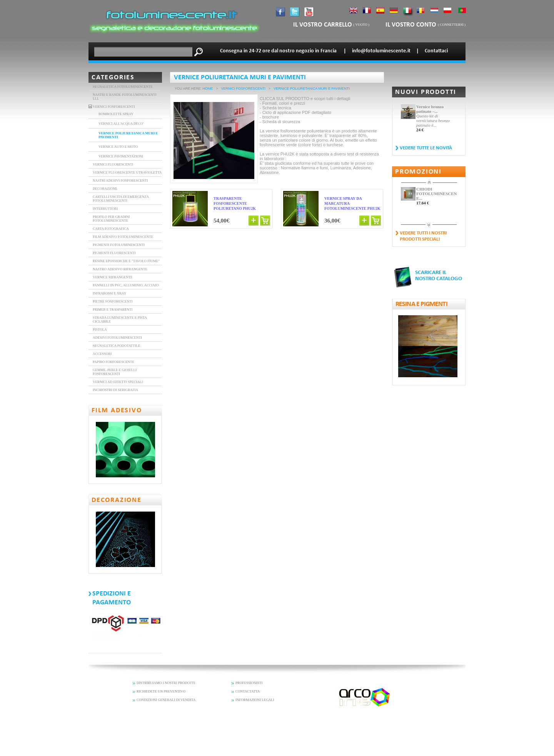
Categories (113, 78)
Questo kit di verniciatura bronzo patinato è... (433, 120)
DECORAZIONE (105, 189)
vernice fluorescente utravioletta (127, 172)
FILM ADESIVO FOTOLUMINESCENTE (123, 237)
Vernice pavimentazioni (121, 156)
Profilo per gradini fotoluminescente (111, 219)
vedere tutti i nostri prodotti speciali (423, 236)
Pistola (100, 329)
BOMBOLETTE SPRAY (116, 114)
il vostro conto (412, 25)
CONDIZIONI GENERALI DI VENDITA (166, 700)
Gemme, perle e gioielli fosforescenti (115, 372)
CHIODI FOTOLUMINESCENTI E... (436, 194)
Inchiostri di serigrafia (115, 390)
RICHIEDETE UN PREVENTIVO (161, 691)
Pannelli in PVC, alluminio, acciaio (126, 285)
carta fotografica (111, 229)
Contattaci (436, 51)
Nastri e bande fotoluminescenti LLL (125, 97)
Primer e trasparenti (113, 309)
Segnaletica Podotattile (117, 346)
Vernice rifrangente (113, 277)
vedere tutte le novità (426, 148)
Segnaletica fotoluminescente (123, 87)
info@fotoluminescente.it (381, 51)
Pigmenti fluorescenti (114, 253)
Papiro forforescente (113, 362)
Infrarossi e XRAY (109, 293)
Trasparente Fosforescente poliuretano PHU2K (235, 203)
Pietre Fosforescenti (113, 301)
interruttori (105, 209)
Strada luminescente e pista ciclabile (120, 319)
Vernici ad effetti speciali (118, 382)
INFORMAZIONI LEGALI (255, 700)
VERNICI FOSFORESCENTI (114, 107)
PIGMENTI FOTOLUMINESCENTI (119, 245)
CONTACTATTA (248, 691)
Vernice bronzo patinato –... (430, 109)
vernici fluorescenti (113, 164)
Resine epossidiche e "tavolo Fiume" (126, 261)
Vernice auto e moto (118, 147)
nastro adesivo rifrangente (120, 269)
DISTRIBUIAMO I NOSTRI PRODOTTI (166, 683)
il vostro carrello (323, 25)
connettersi (452, 25)
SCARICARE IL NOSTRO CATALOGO (439, 276)
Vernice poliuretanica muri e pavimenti (128, 135)
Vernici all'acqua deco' (121, 124)
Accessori (102, 354)
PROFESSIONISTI (249, 683)
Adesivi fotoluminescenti (117, 338)
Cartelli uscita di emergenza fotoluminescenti (121, 199)
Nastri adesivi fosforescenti (120, 181)
